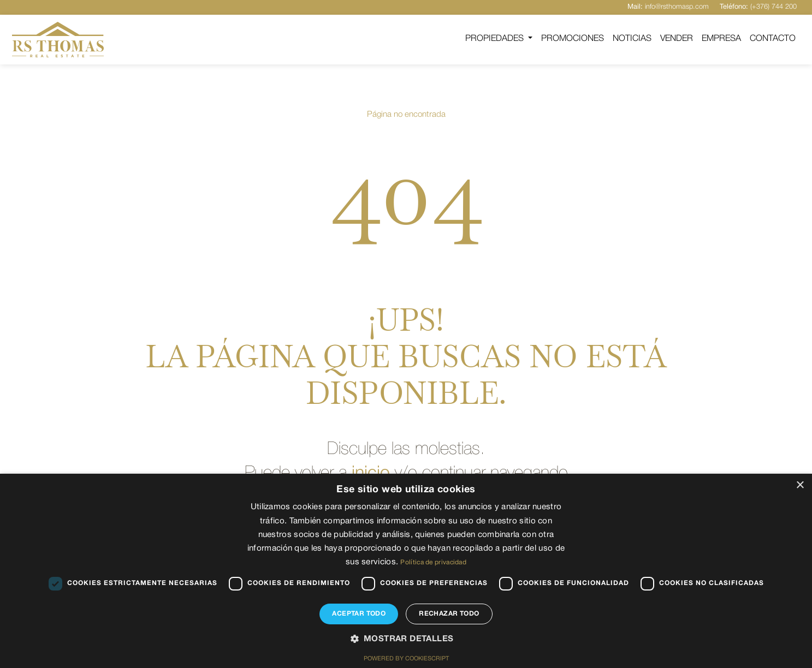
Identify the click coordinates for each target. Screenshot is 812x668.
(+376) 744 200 (758, 7)
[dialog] (406, 571)
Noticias (632, 39)
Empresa (721, 39)
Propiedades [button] (496, 39)
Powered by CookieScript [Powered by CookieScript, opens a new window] (406, 659)
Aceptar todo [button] (359, 614)
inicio (371, 473)
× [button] (800, 485)
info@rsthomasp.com (668, 7)
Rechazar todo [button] (449, 614)
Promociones (573, 39)
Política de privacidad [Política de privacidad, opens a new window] (433, 562)
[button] (406, 640)
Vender (677, 39)
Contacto (773, 39)
